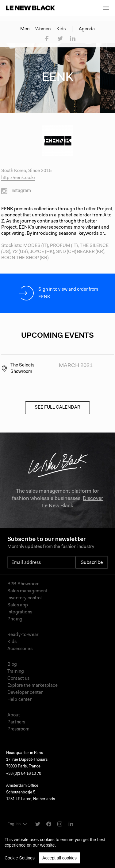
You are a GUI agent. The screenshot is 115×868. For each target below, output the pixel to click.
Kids (61, 29)
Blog (12, 665)
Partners (16, 722)
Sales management (27, 591)
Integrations (20, 612)
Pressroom (18, 729)
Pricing (15, 619)
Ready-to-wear (23, 635)
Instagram (16, 191)
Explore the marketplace (33, 686)
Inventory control (25, 598)
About (14, 715)
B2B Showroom (23, 584)
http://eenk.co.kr (18, 178)
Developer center (25, 693)
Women (43, 29)
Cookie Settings (20, 861)
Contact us (19, 679)
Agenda (87, 29)
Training (16, 672)
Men (25, 29)
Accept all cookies (59, 861)
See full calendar (57, 408)
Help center (19, 700)
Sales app (18, 605)
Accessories (20, 649)
